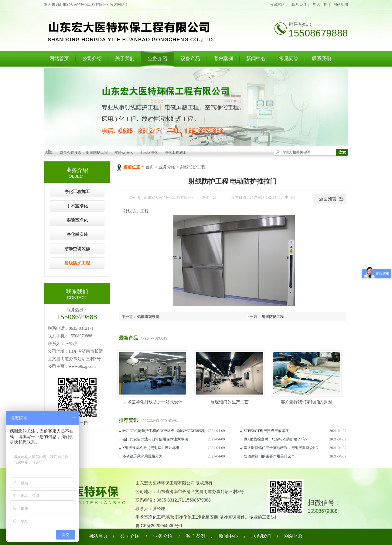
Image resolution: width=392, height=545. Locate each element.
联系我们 (299, 5)
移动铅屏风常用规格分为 (142, 456)
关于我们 (125, 59)
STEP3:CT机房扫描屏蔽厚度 (266, 431)
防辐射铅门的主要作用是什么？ (269, 456)
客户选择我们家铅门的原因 (306, 402)
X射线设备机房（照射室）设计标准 (151, 448)
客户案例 (223, 59)
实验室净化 (124, 153)
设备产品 (190, 59)
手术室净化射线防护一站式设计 (153, 402)
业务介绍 (158, 59)
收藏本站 (278, 5)
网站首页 (59, 59)
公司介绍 (92, 59)
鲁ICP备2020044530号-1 (159, 526)
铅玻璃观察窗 (148, 317)
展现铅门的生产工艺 (230, 402)
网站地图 (341, 5)
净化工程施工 (176, 153)
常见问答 (320, 5)
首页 (150, 167)
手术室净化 (149, 153)
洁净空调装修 (77, 249)
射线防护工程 (97, 153)
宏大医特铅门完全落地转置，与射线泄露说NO (281, 448)
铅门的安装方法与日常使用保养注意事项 (155, 439)
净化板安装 (77, 235)
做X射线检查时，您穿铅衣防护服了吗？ (276, 439)
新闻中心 (256, 59)
